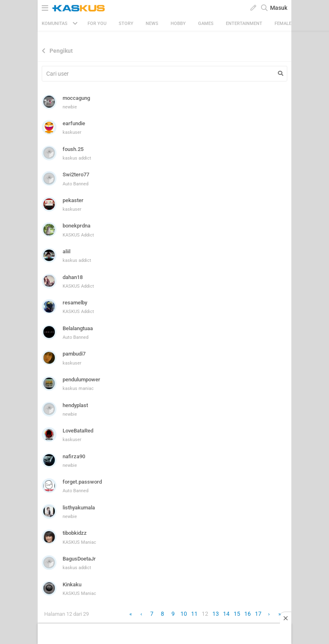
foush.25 (73, 149)
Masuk (279, 8)
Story (126, 24)
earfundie (74, 123)
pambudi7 (74, 354)
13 (216, 614)
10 (184, 614)
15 (237, 614)
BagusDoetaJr (79, 559)
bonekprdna (77, 226)
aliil (66, 251)
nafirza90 (74, 456)
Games (206, 24)
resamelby (75, 303)
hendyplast (75, 405)
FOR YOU (97, 24)
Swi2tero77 (76, 175)
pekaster (73, 200)
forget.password (82, 482)
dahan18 (73, 277)
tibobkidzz (75, 533)
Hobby (178, 24)
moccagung (76, 98)
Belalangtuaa (78, 328)
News (152, 24)
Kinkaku (72, 584)
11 (194, 614)
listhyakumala (79, 508)
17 (258, 614)
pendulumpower (81, 379)
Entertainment (244, 24)
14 (226, 614)
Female (283, 24)
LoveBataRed (78, 431)
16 (248, 614)
